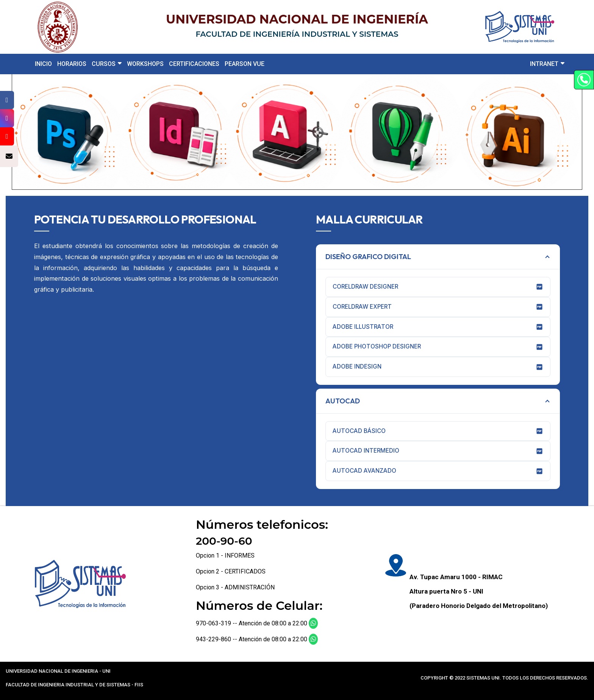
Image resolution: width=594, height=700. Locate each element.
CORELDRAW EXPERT (438, 307)
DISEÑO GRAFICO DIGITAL (368, 257)
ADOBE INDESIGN (438, 367)
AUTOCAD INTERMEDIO (438, 451)
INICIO (43, 64)
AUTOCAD (343, 401)
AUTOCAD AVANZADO (438, 471)
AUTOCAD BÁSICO (438, 431)
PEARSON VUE (245, 64)
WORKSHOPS (145, 64)
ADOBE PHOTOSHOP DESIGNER (438, 347)
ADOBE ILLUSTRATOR (438, 327)
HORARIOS (72, 64)
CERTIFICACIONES (194, 64)
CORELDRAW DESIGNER (438, 287)
